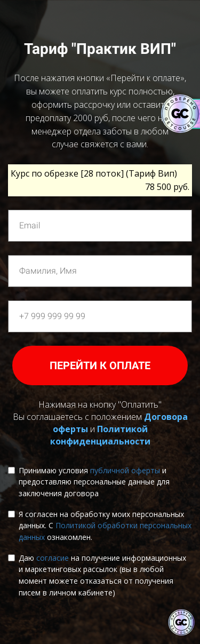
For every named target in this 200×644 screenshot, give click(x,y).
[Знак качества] (181, 623)
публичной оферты (125, 470)
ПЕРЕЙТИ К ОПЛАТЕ (100, 365)
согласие (53, 558)
